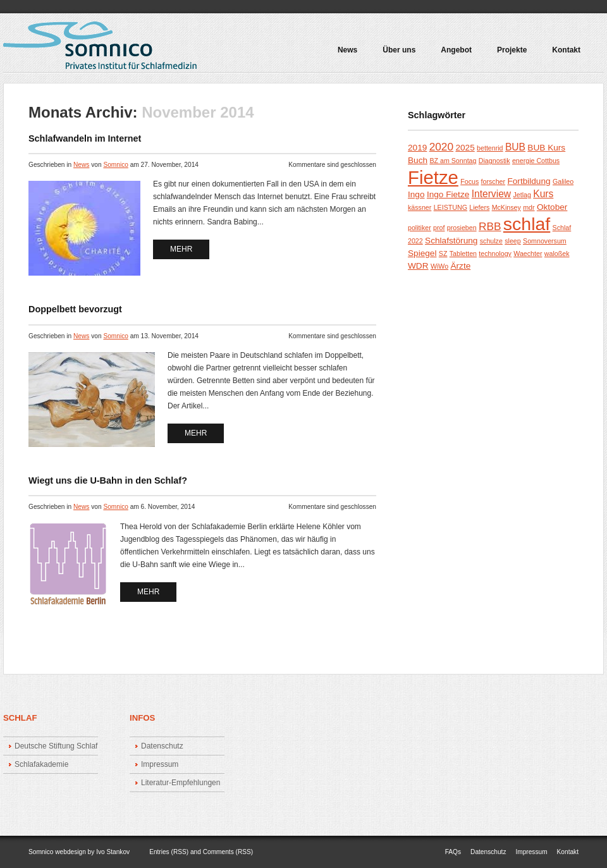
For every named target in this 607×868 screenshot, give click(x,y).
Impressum (160, 764)
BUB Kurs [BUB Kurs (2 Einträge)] (546, 148)
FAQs (453, 852)
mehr (181, 249)
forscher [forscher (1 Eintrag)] (494, 181)
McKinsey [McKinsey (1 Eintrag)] (506, 207)
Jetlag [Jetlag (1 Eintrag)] (522, 195)
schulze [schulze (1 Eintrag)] (491, 241)
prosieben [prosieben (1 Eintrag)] (462, 228)
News (347, 50)
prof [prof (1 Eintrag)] (439, 228)
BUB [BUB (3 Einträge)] (515, 147)
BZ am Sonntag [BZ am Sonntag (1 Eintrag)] (453, 161)
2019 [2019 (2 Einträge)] (417, 148)
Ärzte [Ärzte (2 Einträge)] (460, 266)
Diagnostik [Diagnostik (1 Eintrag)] (494, 161)
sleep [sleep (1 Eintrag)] (512, 241)
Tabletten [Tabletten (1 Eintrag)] (463, 254)
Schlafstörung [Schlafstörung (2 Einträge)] (451, 241)
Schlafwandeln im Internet (85, 138)
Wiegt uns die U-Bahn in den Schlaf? (108, 480)
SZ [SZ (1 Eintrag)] (443, 254)
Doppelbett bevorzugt (75, 309)
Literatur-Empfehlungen (181, 783)
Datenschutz (162, 746)
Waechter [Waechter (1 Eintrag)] (528, 254)
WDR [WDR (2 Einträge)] (418, 266)
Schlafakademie (41, 764)
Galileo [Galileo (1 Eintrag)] (563, 181)
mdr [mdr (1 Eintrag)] (529, 207)
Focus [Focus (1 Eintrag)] (469, 181)
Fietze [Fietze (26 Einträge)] (433, 177)
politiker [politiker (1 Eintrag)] (420, 228)
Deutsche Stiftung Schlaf (56, 746)
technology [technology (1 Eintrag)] (495, 254)
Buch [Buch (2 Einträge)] (418, 160)
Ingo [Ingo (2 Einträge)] (416, 194)
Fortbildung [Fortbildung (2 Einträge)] (529, 181)
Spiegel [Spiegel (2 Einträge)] (422, 253)
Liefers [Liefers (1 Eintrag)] (479, 207)
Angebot (453, 54)
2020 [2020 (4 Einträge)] (441, 147)
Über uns (399, 50)
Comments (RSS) (228, 852)
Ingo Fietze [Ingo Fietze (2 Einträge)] (448, 194)
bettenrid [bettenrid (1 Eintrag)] (490, 148)
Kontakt (566, 50)
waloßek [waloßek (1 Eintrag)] (557, 254)
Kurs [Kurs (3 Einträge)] (543, 194)
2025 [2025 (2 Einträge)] (465, 148)
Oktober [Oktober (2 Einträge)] (552, 207)
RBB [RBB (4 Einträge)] (490, 226)
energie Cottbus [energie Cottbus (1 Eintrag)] (536, 161)
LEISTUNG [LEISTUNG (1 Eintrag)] (451, 207)
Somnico (115, 165)
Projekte (509, 54)
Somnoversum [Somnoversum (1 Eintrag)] (545, 241)
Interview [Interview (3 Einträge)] (491, 194)
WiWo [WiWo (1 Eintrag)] (439, 266)
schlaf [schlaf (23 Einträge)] (527, 224)
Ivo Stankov (113, 852)
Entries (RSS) (169, 852)
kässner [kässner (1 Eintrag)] (420, 207)
